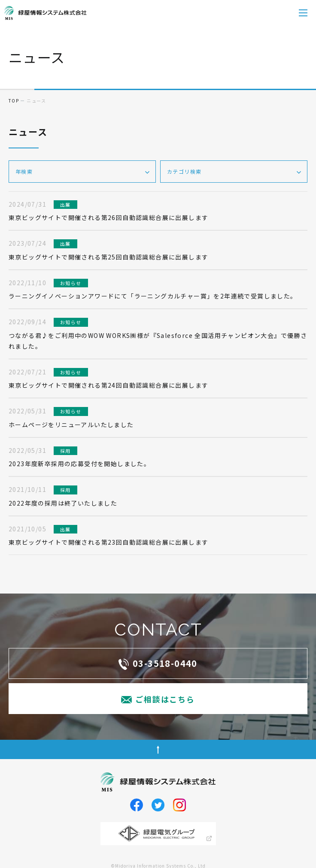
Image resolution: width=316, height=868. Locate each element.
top (14, 101)
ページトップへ (158, 749)
